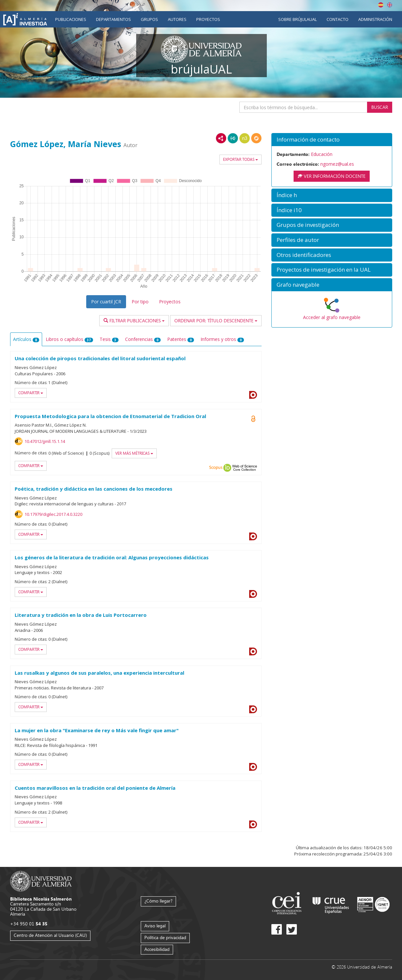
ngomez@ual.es (337, 164)
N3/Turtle (245, 138)
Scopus (216, 468)
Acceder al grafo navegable (332, 317)
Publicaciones (71, 19)
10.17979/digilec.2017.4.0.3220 (53, 514)
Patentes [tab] (181, 339)
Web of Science (245, 468)
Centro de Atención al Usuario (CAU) (50, 935)
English (390, 5)
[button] (332, 140)
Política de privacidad (165, 937)
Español (381, 5)
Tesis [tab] (109, 339)
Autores (177, 19)
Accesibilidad (157, 949)
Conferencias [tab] (143, 339)
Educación (322, 154)
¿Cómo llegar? (158, 901)
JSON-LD (233, 138)
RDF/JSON (256, 138)
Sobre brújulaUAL (297, 19)
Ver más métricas (134, 453)
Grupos (149, 19)
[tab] (332, 140)
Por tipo (140, 302)
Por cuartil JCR (106, 302)
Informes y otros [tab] (222, 339)
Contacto (338, 19)
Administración (375, 19)
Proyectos (208, 19)
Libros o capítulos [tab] (69, 339)
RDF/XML (221, 138)
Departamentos (113, 19)
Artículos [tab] (26, 339)
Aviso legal (155, 926)
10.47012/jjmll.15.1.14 (45, 441)
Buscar (380, 107)
